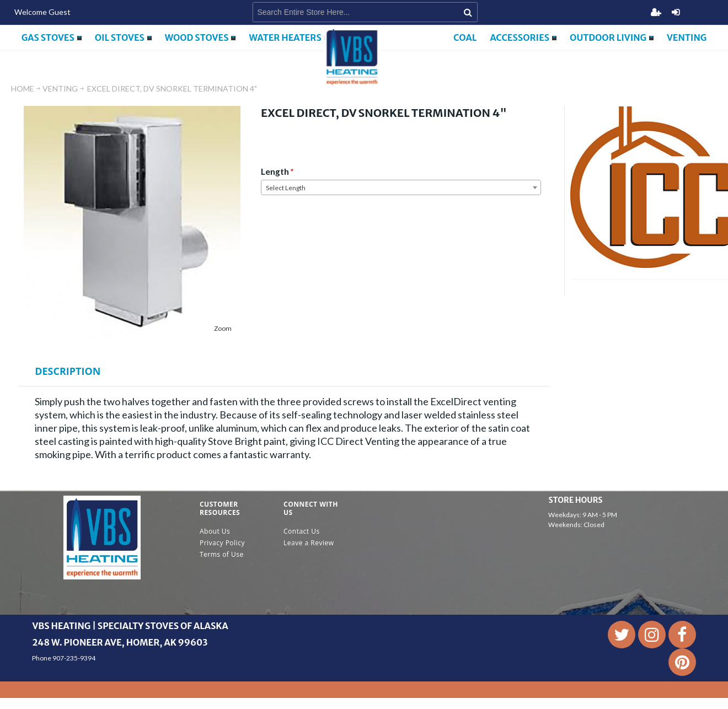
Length (275, 171)
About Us (215, 531)
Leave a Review (309, 543)
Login (676, 12)
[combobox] (401, 187)
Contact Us (302, 531)
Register (656, 12)
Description (68, 371)
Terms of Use (222, 554)
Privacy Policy (222, 543)
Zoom (223, 328)
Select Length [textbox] (286, 188)
